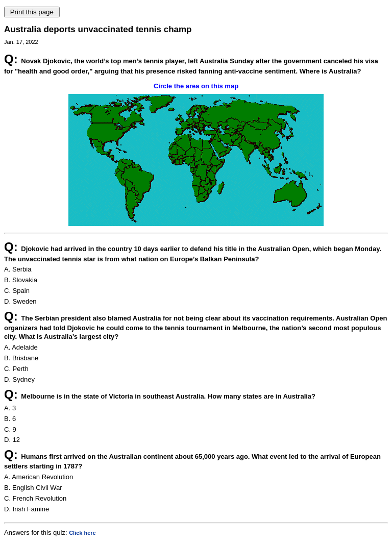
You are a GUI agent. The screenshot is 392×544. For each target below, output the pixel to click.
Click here (82, 533)
